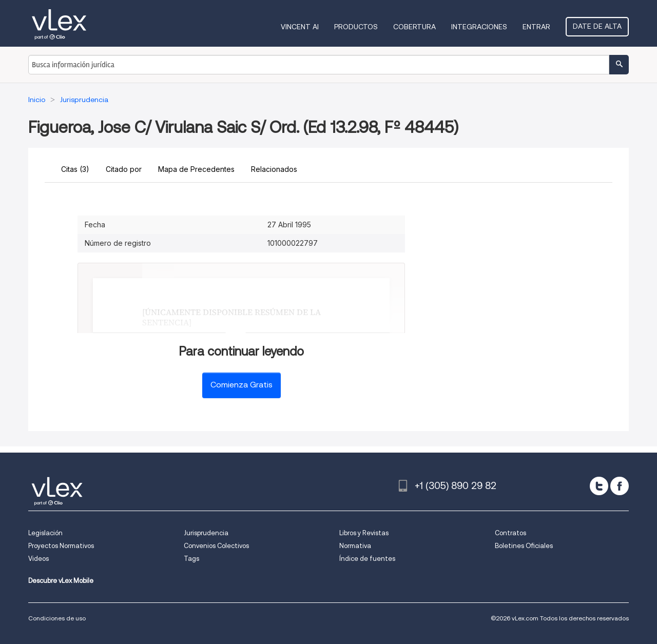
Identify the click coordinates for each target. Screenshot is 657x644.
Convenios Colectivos (216, 546)
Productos (356, 27)
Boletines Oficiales (524, 546)
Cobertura (414, 27)
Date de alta (597, 26)
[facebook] (620, 486)
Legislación (45, 533)
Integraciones (479, 27)
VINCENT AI (300, 27)
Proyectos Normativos (61, 546)
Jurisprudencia (206, 533)
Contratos (510, 533)
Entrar (536, 27)
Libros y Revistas (364, 533)
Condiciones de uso (57, 618)
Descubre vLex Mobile (61, 581)
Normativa (355, 546)
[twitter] (599, 486)
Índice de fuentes (367, 559)
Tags (191, 559)
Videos (38, 559)
